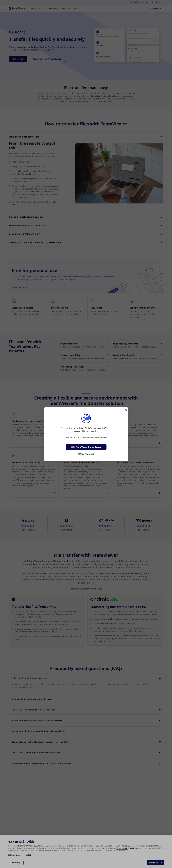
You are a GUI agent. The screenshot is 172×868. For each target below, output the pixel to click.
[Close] (126, 410)
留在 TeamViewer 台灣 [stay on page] (86, 454)
